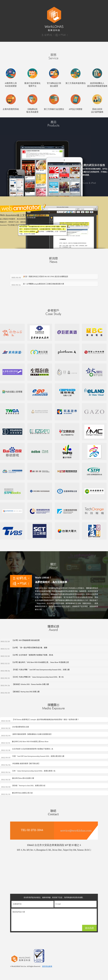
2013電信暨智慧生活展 (16, 731)
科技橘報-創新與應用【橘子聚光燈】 (22, 768)
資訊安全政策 (47, 971)
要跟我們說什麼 (54, 924)
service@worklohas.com (76, 835)
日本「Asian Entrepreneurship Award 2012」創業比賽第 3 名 (29, 775)
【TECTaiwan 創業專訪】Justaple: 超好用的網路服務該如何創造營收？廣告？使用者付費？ (41, 724)
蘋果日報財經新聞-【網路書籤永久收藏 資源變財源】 (28, 739)
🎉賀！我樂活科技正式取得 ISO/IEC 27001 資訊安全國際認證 (40, 281)
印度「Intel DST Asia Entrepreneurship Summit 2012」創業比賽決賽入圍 (34, 761)
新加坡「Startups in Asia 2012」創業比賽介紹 (24, 790)
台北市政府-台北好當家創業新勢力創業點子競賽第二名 (28, 753)
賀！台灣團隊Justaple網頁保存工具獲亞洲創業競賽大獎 (38, 288)
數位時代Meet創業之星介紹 (18, 797)
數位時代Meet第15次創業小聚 (19, 783)
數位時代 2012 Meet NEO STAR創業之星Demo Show (26, 746)
